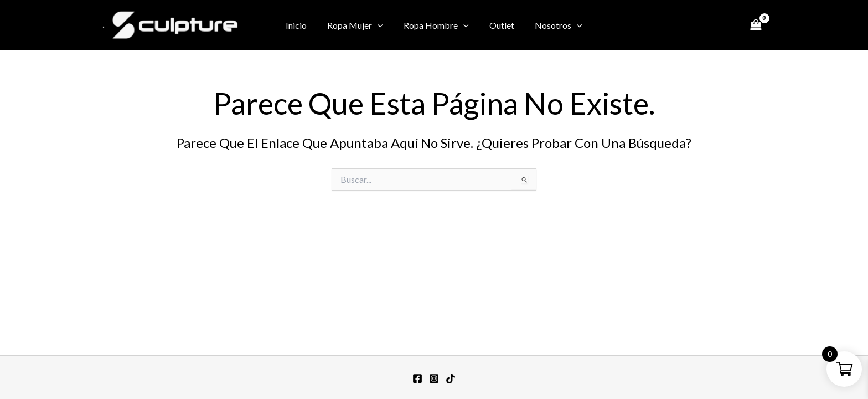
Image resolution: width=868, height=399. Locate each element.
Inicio (302, 25)
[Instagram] (696, 26)
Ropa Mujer (358, 25)
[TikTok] (729, 26)
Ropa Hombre (436, 25)
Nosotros (553, 25)
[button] (381, 25)
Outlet (499, 25)
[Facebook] (679, 26)
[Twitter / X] (712, 26)
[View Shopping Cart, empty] (756, 25)
